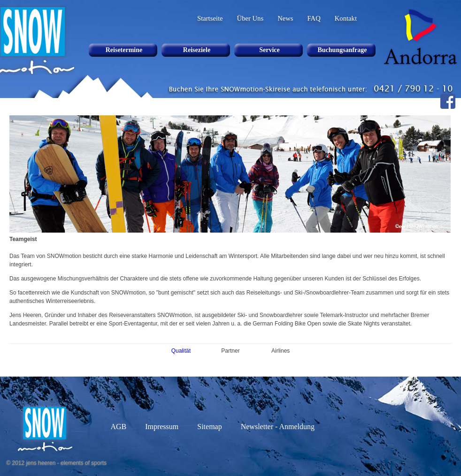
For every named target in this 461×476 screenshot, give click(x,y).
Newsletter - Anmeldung (278, 427)
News (285, 18)
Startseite (210, 18)
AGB (118, 427)
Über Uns (250, 18)
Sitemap (209, 427)
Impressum (162, 427)
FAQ (314, 18)
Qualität (181, 351)
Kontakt (346, 18)
